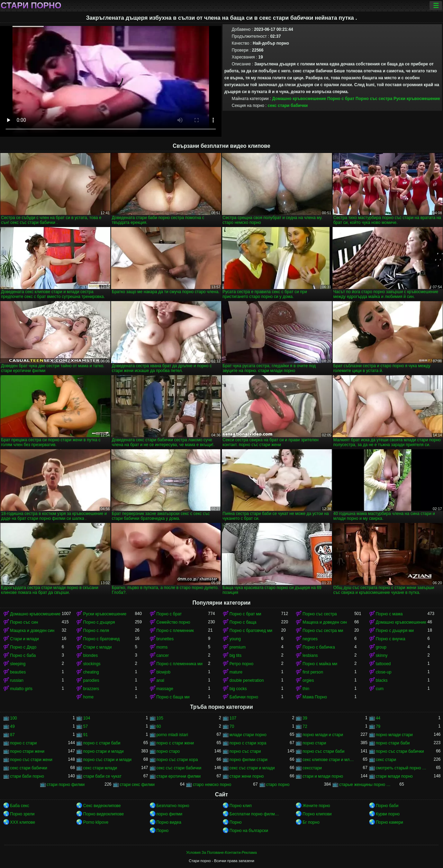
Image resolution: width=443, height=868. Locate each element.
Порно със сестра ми (323, 631)
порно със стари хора (177, 760)
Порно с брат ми (245, 614)
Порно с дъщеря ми (395, 631)
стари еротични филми (179, 776)
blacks (382, 680)
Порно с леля (96, 631)
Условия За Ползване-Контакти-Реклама (221, 852)
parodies (91, 680)
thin (306, 689)
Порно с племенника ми (179, 664)
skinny (382, 655)
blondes (90, 655)
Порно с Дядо (23, 647)
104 (87, 718)
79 (378, 726)
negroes (310, 639)
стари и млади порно (323, 776)
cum (380, 689)
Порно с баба (23, 655)
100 (13, 718)
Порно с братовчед (101, 639)
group (381, 647)
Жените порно (316, 806)
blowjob (164, 672)
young (235, 639)
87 (12, 735)
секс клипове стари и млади (328, 760)
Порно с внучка (391, 639)
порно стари (314, 743)
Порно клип (241, 806)
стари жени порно (247, 776)
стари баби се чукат (102, 776)
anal (160, 680)
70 (232, 726)
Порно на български (249, 831)
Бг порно (311, 822)
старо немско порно (212, 785)
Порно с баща (243, 622)
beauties (18, 672)
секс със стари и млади (252, 768)
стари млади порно (394, 776)
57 (85, 726)
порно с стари (23, 743)
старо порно (278, 785)
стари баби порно (27, 776)
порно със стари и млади (107, 760)
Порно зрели (22, 814)
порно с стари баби (102, 743)
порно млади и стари (323, 735)
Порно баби (387, 806)
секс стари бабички (288, 106)
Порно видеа (169, 822)
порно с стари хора (248, 743)
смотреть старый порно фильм (402, 768)
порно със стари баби (323, 751)
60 (159, 726)
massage (165, 689)
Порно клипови (317, 814)
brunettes (165, 639)
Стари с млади (97, 647)
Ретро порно (241, 664)
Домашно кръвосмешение (299, 99)
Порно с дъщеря (99, 622)
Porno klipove (96, 822)
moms (162, 647)
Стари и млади (24, 639)
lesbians (310, 655)
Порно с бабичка (319, 647)
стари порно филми (66, 785)
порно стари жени (27, 751)
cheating (91, 672)
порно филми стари (248, 760)
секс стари (386, 760)
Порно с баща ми (173, 697)
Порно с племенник (175, 631)
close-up (384, 672)
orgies (308, 680)
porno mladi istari (172, 735)
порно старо (168, 751)
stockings (92, 664)
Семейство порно (173, 622)
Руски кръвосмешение (417, 99)
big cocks (238, 689)
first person (313, 672)
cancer (163, 655)
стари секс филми (137, 785)
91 (85, 735)
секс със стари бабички (179, 768)
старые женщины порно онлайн (365, 785)
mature (236, 672)
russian (17, 680)
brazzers (91, 689)
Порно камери (390, 822)
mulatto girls (21, 689)
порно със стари (245, 751)
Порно (236, 822)
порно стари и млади (103, 751)
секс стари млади (100, 768)
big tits (236, 655)
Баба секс (20, 806)
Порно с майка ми (320, 664)
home (88, 697)
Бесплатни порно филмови (255, 814)
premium (238, 647)
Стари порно (31, 6)
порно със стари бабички (400, 751)
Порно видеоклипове (103, 814)
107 (233, 718)
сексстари (312, 768)
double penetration (247, 680)
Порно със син (24, 622)
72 (305, 726)
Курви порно (388, 814)
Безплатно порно (173, 806)
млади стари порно (248, 735)
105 (160, 718)
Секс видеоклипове (102, 806)
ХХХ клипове (23, 822)
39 (305, 718)
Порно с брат (341, 99)
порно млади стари (394, 735)
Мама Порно (315, 697)
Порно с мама (389, 614)
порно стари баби (393, 743)
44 (378, 718)
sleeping (18, 664)
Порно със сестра (374, 99)
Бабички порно (244, 697)
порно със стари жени (31, 760)
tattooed (383, 664)
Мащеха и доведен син (325, 622)
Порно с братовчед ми (251, 631)
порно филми (169, 814)
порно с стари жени (175, 743)
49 (12, 726)
